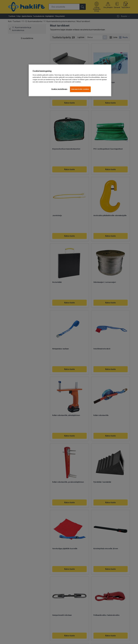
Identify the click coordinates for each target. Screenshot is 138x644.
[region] (70, 80)
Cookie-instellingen (59, 89)
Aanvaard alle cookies (80, 89)
